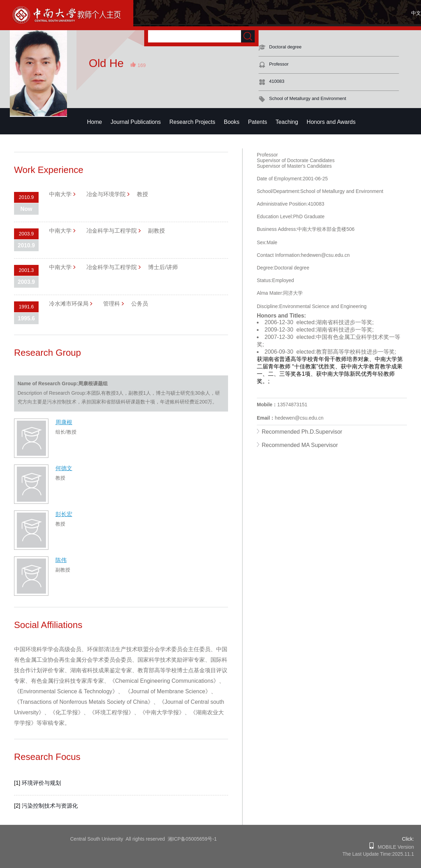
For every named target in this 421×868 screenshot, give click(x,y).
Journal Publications (136, 122)
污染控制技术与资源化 (50, 806)
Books (232, 122)
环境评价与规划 (41, 783)
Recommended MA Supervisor (300, 445)
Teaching (287, 122)
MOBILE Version (394, 847)
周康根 (64, 422)
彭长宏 (64, 514)
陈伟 (61, 560)
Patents (258, 122)
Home (95, 122)
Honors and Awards (331, 122)
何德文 (64, 468)
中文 (416, 13)
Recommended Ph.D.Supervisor (302, 432)
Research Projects (192, 122)
